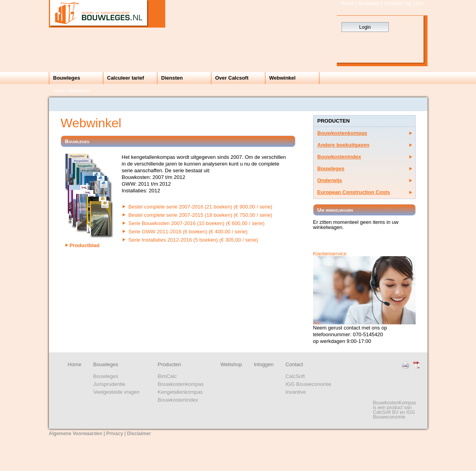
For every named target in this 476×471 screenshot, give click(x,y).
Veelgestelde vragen (116, 392)
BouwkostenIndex (178, 400)
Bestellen (369, 3)
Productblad (83, 245)
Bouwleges (67, 78)
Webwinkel (283, 78)
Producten (169, 364)
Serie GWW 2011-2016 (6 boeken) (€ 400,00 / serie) (188, 232)
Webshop (231, 364)
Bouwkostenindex (339, 157)
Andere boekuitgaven (343, 145)
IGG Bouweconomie (308, 384)
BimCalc (167, 376)
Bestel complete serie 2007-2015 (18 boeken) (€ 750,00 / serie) (201, 215)
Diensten (172, 78)
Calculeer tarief (126, 78)
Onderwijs (330, 180)
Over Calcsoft (232, 78)
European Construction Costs (354, 192)
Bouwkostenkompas (342, 133)
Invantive (296, 392)
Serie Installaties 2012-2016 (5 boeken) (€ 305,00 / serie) (193, 240)
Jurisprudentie (109, 384)
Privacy (115, 434)
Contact (393, 3)
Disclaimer (139, 434)
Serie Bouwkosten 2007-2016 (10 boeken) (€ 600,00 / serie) (197, 223)
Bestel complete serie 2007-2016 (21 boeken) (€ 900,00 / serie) (201, 207)
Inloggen (264, 364)
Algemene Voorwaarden (76, 434)
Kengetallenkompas (180, 392)
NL (409, 3)
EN (420, 3)
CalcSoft (295, 376)
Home (348, 3)
